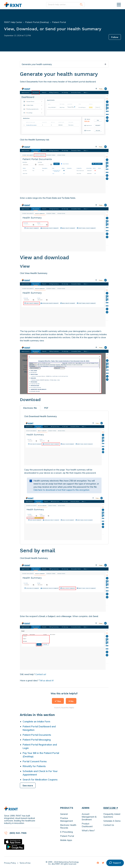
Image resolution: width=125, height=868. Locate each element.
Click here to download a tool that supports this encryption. (62, 490)
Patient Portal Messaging (37, 740)
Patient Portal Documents (37, 735)
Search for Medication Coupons (40, 780)
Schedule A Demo (112, 821)
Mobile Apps (66, 840)
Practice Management (67, 820)
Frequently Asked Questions (112, 815)
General (64, 814)
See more (28, 785)
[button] (58, 701)
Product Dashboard (87, 825)
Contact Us (109, 825)
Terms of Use (25, 863)
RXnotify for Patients (34, 766)
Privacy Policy (10, 863)
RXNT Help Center (13, 22)
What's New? (88, 831)
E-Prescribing (66, 832)
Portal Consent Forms (35, 761)
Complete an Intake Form (36, 721)
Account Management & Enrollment (89, 817)
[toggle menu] (119, 5)
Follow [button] (115, 37)
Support (115, 863)
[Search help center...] (65, 5)
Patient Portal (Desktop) (37, 22)
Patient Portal (59, 22)
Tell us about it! (46, 680)
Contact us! (41, 674)
